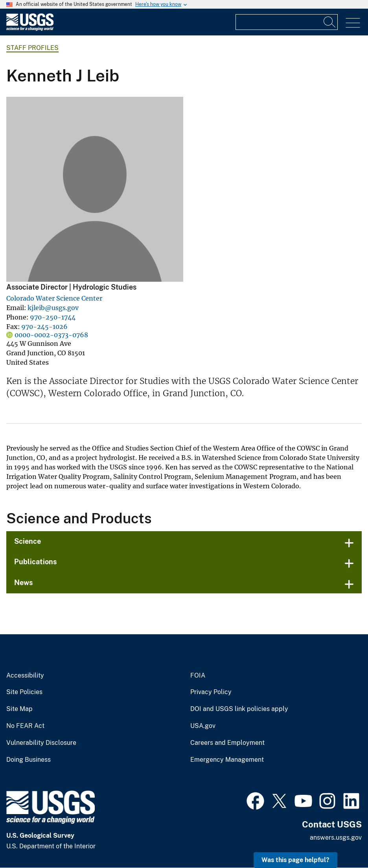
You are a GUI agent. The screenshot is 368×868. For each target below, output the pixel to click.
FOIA (198, 676)
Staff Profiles (32, 48)
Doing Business (29, 760)
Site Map (19, 709)
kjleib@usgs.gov (53, 308)
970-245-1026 (44, 327)
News (24, 583)
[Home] (30, 29)
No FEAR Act (25, 726)
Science (28, 541)
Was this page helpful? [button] (295, 860)
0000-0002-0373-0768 (51, 335)
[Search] (330, 22)
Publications (36, 562)
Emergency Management (227, 760)
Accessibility (25, 676)
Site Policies (24, 692)
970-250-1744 (53, 317)
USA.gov (203, 726)
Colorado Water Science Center (54, 298)
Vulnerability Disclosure (41, 743)
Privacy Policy (211, 692)
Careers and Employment (227, 743)
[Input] (287, 22)
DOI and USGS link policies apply (239, 709)
